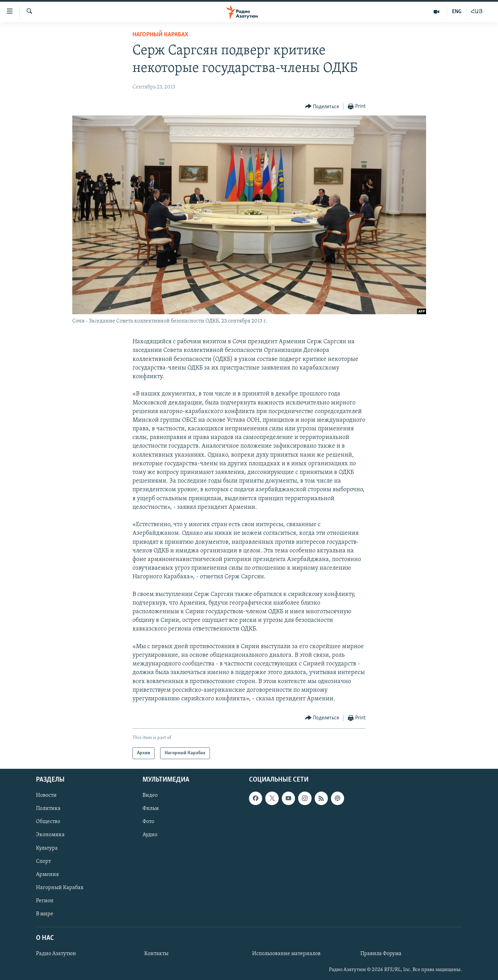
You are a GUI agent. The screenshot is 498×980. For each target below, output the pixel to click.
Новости (46, 796)
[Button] (322, 107)
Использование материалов (286, 954)
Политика (48, 809)
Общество (48, 822)
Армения (47, 875)
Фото (148, 822)
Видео (150, 796)
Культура (47, 848)
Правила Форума (381, 954)
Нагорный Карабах (160, 35)
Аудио (150, 835)
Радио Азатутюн (56, 954)
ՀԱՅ (477, 12)
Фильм (151, 809)
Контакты (156, 954)
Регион (45, 901)
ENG (457, 12)
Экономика (50, 835)
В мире (45, 914)
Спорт (43, 861)
